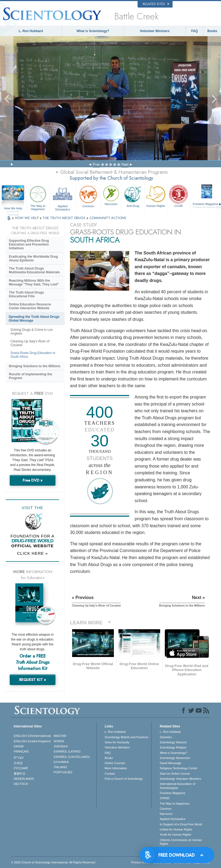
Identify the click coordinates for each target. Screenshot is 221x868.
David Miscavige (170, 763)
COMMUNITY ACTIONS (108, 218)
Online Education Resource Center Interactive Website (30, 306)
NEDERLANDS (24, 779)
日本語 (18, 763)
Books (212, 31)
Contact (110, 774)
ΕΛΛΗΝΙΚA (61, 762)
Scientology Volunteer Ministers (180, 779)
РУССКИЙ (21, 768)
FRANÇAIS (21, 751)
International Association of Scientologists (177, 786)
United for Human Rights (176, 829)
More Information (116, 768)
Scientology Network (173, 742)
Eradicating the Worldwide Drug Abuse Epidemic (33, 258)
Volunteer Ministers (155, 31)
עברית (19, 757)
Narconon (111, 195)
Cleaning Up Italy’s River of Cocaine (30, 343)
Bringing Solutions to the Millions (35, 366)
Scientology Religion (173, 747)
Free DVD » (33, 480)
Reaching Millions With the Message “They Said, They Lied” (34, 282)
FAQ (194, 31)
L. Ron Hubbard (31, 31)
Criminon (88, 196)
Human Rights (156, 196)
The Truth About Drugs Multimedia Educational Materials (34, 270)
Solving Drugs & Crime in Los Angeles (32, 332)
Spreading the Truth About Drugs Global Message (34, 319)
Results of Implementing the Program (31, 376)
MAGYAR (60, 736)
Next (125, 164)
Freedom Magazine (172, 793)
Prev (96, 164)
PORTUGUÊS (63, 772)
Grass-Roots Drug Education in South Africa (33, 355)
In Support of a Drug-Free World (181, 824)
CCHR (178, 196)
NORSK (59, 741)
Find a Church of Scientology (124, 779)
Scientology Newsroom (175, 758)
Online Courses (115, 763)
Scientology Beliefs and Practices (127, 737)
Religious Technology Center (178, 768)
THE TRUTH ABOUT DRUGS (64, 218)
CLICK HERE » (32, 553)
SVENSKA (61, 746)
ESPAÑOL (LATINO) (67, 751)
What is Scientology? (93, 31)
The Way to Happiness (38, 197)
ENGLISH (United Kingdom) (32, 741)
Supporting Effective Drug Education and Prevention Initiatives (29, 244)
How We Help (13, 209)
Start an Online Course (175, 774)
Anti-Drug (133, 196)
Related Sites (156, 4)
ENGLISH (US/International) (32, 736)
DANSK (19, 746)
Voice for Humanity (117, 742)
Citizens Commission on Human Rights (181, 842)
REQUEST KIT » (33, 680)
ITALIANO (60, 767)
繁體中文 (20, 774)
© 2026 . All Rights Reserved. (53, 862)
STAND (164, 798)
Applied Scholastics (63, 197)
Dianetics (166, 737)
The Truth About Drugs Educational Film (26, 294)
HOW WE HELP (27, 218)
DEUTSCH (21, 784)
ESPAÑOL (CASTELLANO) (72, 757)
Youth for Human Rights (175, 835)
